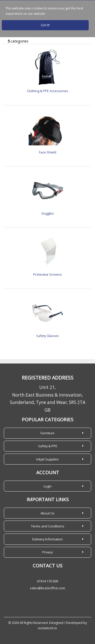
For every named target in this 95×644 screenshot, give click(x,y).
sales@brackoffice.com (48, 588)
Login (48, 486)
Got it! (45, 25)
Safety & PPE (48, 446)
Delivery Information (48, 539)
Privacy (48, 552)
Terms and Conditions (48, 526)
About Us (48, 513)
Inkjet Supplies (48, 459)
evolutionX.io (48, 628)
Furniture (48, 433)
